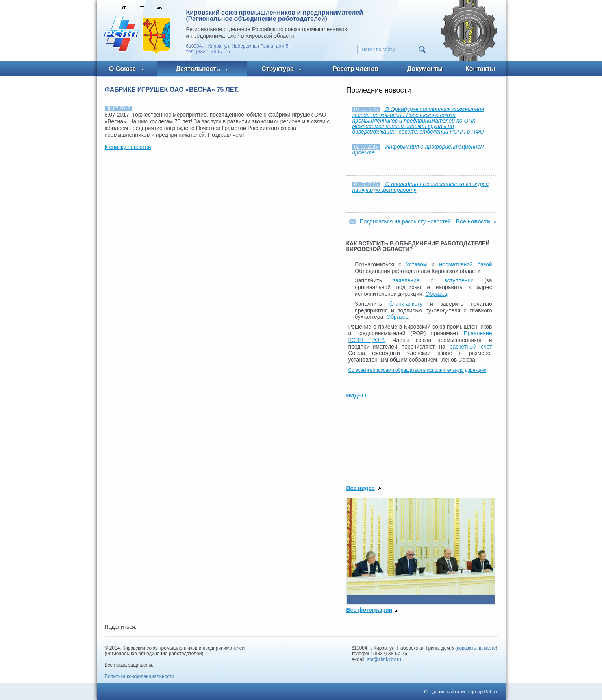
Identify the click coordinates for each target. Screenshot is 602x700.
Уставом (417, 264)
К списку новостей (128, 147)
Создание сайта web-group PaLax (461, 692)
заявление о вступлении (433, 280)
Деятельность (198, 69)
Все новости (473, 221)
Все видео (361, 488)
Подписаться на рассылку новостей (406, 221)
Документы (425, 69)
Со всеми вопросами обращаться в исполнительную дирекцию (418, 370)
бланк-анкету (406, 304)
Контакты (480, 69)
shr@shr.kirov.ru (384, 659)
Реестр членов (356, 69)
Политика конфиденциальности (140, 676)
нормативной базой (465, 264)
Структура (277, 69)
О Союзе (123, 69)
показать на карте (476, 648)
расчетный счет (471, 347)
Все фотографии (370, 610)
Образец (436, 294)
